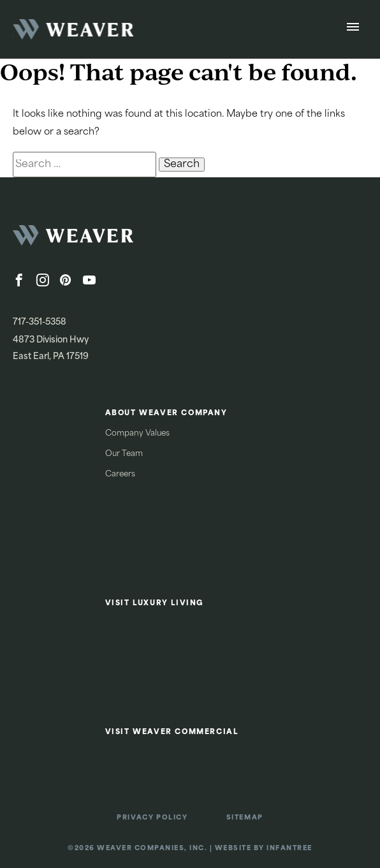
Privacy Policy (152, 818)
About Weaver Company (166, 414)
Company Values (137, 434)
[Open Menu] (353, 29)
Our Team (124, 454)
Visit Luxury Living (155, 604)
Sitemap (245, 818)
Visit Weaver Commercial (172, 732)
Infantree (289, 849)
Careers (120, 474)
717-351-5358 (40, 322)
